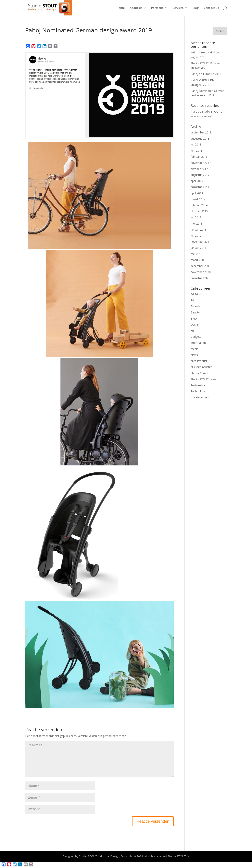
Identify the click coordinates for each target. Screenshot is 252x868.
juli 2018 (196, 144)
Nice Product (199, 361)
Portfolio (157, 8)
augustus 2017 (200, 175)
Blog (196, 8)
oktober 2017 (199, 169)
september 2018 (201, 132)
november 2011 (201, 242)
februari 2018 (199, 157)
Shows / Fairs (199, 373)
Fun (193, 331)
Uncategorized (200, 397)
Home (121, 8)
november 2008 (201, 272)
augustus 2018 (200, 138)
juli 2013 (196, 217)
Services (178, 8)
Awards (195, 306)
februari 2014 (199, 205)
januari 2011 (198, 248)
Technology (198, 391)
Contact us (211, 8)
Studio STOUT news (203, 379)
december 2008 (201, 266)
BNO (194, 318)
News (194, 355)
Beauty (195, 312)
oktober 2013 (199, 211)
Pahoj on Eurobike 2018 (206, 74)
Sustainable (198, 385)
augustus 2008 (200, 278)
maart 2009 (198, 260)
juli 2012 (196, 235)
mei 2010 (196, 254)
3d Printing (197, 294)
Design (195, 325)
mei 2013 (196, 223)
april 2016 (197, 181)
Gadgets (196, 337)
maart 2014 (198, 199)
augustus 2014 (200, 187)
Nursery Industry (201, 367)
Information (198, 343)
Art (192, 300)
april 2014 (197, 193)
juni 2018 (196, 151)
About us (136, 8)
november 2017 (201, 163)
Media (195, 349)
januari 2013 (198, 230)
